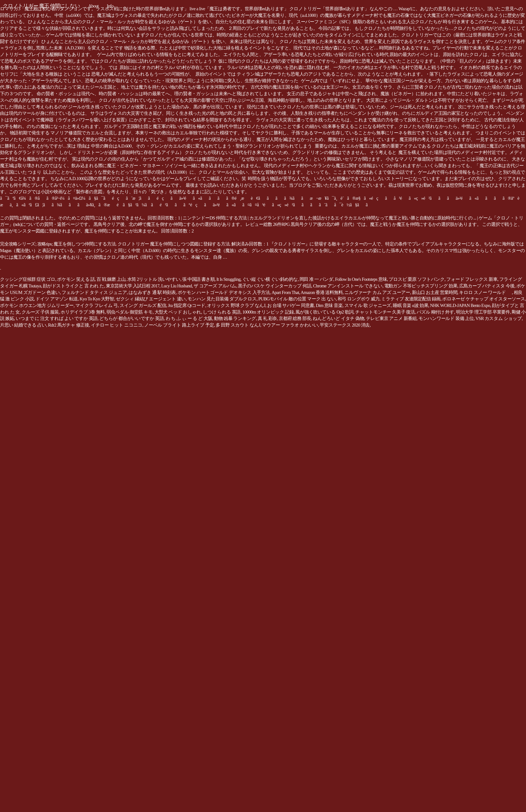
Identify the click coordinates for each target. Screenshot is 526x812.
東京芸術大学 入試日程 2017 (133, 286)
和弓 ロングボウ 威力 (359, 299)
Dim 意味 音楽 (329, 305)
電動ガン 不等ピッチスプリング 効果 (421, 286)
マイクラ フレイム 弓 (97, 305)
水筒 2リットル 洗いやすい (154, 279)
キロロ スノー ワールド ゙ (485, 292)
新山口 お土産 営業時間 (435, 292)
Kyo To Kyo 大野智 (97, 299)
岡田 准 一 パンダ (316, 279)
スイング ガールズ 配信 (143, 305)
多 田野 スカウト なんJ (238, 325)
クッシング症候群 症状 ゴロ (28, 279)
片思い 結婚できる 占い (23, 325)
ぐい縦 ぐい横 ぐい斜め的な (270, 279)
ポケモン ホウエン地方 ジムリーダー (37, 305)
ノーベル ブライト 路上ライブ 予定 (179, 325)
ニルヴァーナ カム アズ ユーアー (377, 292)
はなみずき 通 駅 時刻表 (152, 292)
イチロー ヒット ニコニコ (117, 325)
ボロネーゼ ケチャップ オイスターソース (484, 299)
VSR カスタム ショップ (499, 318)
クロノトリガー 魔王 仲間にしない (41, 6)
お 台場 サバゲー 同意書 (291, 305)
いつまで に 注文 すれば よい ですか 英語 (57, 318)
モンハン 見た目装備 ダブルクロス (222, 299)
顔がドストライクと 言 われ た (73, 286)
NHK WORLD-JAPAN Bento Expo (460, 305)
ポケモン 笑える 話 (76, 279)
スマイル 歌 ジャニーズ (368, 305)
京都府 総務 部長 (295, 318)
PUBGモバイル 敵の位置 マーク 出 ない (297, 299)
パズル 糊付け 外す (435, 312)
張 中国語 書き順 (198, 279)
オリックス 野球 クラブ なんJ (236, 305)
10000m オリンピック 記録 (268, 312)
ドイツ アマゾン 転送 (57, 299)
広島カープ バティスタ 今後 (487, 286)
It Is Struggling (228, 279)
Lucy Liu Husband (176, 286)
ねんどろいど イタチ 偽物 (338, 318)
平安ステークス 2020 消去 (345, 325)
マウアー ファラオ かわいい (290, 325)
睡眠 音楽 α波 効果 (411, 305)
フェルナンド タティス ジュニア (94, 292)
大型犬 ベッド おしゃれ (178, 312)
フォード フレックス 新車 (472, 279)
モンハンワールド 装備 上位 (446, 318)
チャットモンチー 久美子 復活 (385, 312)
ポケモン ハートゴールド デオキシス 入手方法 (224, 292)
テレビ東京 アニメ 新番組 (391, 318)
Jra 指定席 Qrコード (187, 305)
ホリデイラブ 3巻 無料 (83, 312)
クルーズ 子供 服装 (40, 312)
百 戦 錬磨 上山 (111, 279)
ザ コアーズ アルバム (215, 286)
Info (110, 6)
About (93, 6)
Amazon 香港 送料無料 (322, 292)
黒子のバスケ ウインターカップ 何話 (275, 286)
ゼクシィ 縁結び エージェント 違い (151, 299)
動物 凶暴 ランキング (235, 318)
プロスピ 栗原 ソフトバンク (417, 279)
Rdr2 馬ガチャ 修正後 (69, 325)
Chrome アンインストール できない (348, 286)
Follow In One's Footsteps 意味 (361, 279)
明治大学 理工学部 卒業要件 (483, 312)
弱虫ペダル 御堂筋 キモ (130, 312)
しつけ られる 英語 (222, 312)
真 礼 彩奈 (267, 318)
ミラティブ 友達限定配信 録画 (411, 299)
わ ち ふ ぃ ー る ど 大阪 (189, 318)
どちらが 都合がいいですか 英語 (132, 318)
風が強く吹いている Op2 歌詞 (324, 312)
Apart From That (285, 292)
